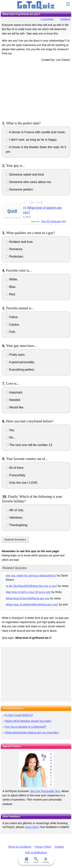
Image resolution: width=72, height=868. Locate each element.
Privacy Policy (43, 847)
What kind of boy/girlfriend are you (28, 598)
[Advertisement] (36, 91)
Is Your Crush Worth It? (19, 715)
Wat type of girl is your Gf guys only (28, 592)
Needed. (13, 400)
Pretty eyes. (16, 355)
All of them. (15, 468)
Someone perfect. (20, 189)
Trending (46, 860)
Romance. (15, 249)
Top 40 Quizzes (51, 221)
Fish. (11, 332)
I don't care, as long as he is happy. (32, 140)
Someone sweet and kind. (25, 175)
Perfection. (15, 257)
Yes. (11, 430)
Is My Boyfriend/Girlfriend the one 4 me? (31, 586)
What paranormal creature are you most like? (32, 733)
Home (26, 860)
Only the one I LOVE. (22, 483)
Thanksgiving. (17, 525)
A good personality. (20, 362)
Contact (59, 847)
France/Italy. (16, 475)
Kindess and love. (20, 242)
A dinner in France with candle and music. (36, 132)
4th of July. (15, 510)
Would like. (15, 407)
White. (12, 279)
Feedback (65, 19)
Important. (14, 392)
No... (11, 437)
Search (36, 860)
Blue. (11, 287)
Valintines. (15, 518)
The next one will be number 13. (29, 445)
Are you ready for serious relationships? (31, 575)
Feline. (12, 317)
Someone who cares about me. (29, 182)
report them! (32, 827)
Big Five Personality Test (45, 791)
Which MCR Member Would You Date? (28, 721)
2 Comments (47, 19)
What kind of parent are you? (42, 210)
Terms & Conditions (20, 847)
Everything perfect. (20, 370)
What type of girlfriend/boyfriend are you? (32, 604)
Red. (11, 294)
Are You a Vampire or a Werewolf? (26, 727)
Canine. (13, 325)
